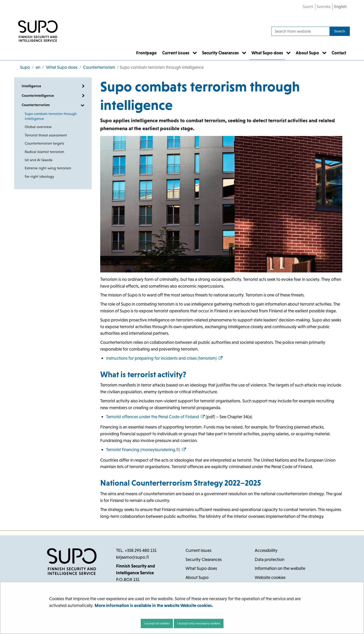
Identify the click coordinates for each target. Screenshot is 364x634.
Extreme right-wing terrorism (48, 168)
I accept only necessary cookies (199, 623)
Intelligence (31, 86)
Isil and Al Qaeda (39, 160)
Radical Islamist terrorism (44, 152)
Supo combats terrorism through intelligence (51, 116)
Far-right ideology (39, 176)
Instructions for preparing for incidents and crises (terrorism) (164, 358)
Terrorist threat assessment (46, 135)
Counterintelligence (38, 96)
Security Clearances (204, 559)
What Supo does (61, 67)
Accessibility (266, 550)
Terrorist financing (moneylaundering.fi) (146, 450)
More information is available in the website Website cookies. (154, 605)
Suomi (308, 7)
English (340, 7)
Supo (25, 67)
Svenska (324, 7)
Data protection (270, 559)
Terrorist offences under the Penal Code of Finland (155, 417)
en (38, 67)
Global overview (38, 127)
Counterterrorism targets (44, 143)
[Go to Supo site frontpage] (38, 31)
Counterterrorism (99, 67)
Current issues (198, 550)
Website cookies (270, 577)
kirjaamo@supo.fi (132, 557)
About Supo (197, 577)
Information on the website (280, 568)
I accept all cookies (157, 623)
